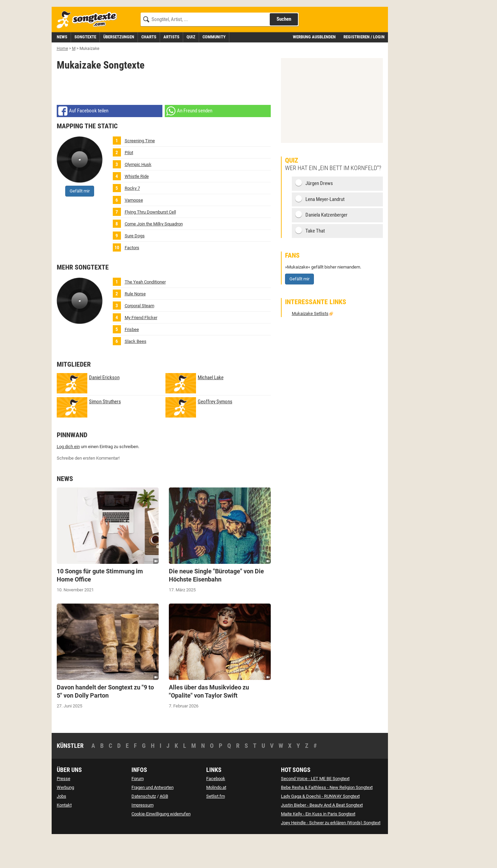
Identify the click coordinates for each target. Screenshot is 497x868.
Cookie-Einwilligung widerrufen (161, 844)
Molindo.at (216, 818)
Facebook (216, 809)
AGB (164, 827)
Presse (64, 809)
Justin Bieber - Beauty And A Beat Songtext (322, 836)
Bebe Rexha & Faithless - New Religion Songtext (327, 818)
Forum (138, 809)
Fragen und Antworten (153, 818)
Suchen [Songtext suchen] (284, 50)
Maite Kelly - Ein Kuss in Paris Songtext (318, 844)
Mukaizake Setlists (310, 344)
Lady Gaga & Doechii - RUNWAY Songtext (320, 827)
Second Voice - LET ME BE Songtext (315, 809)
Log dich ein (68, 477)
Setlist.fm (216, 827)
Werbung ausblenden (314, 67)
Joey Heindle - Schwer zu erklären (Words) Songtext (331, 853)
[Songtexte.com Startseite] (89, 50)
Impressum (143, 836)
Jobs (61, 827)
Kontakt (64, 836)
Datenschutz (144, 827)
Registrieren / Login (364, 67)
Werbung (65, 818)
